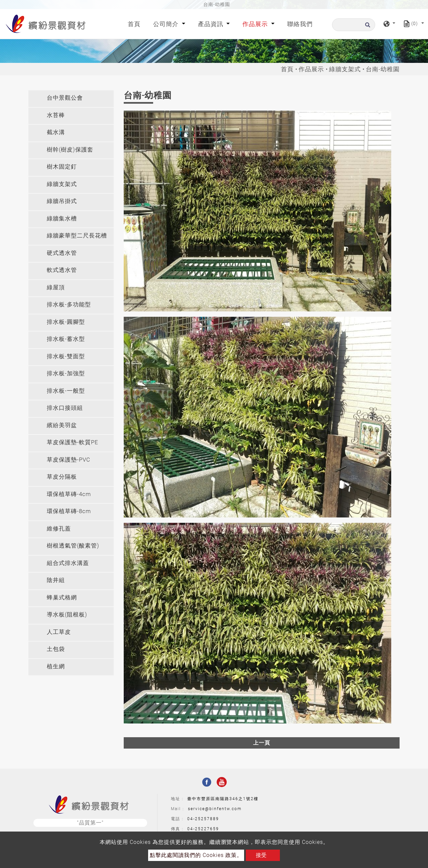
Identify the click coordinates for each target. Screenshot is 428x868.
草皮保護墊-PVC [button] (69, 460)
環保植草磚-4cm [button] (69, 494)
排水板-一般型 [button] (66, 391)
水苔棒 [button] (56, 115)
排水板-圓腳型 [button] (66, 322)
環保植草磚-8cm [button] (69, 511)
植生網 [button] (56, 666)
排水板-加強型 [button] (66, 373)
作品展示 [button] (256, 24)
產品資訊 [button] (211, 24)
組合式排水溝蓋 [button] (68, 563)
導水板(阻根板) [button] (67, 614)
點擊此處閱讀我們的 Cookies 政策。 (196, 855)
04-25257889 (203, 819)
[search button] (367, 27)
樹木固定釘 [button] (62, 167)
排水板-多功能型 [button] (69, 304)
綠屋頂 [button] (56, 287)
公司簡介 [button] (167, 24)
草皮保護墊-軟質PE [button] (73, 442)
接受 (261, 855)
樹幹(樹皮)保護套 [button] (70, 150)
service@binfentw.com (215, 809)
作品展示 (311, 69)
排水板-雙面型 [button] (66, 356)
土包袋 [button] (56, 649)
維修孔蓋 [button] (59, 528)
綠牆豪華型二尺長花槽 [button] (77, 235)
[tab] (71, 99)
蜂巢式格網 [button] (62, 597)
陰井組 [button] (56, 580)
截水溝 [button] (56, 132)
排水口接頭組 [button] (65, 408)
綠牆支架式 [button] (62, 184)
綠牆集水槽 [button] (62, 218)
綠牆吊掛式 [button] (62, 201)
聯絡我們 (300, 24)
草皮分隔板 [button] (62, 477)
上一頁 (262, 743)
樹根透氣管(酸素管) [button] (73, 546)
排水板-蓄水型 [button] (66, 339)
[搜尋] (354, 25)
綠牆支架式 (345, 69)
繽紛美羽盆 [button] (62, 425)
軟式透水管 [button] (62, 270)
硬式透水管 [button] (62, 253)
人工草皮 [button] (59, 632)
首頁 (135, 23)
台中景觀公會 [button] (65, 98)
